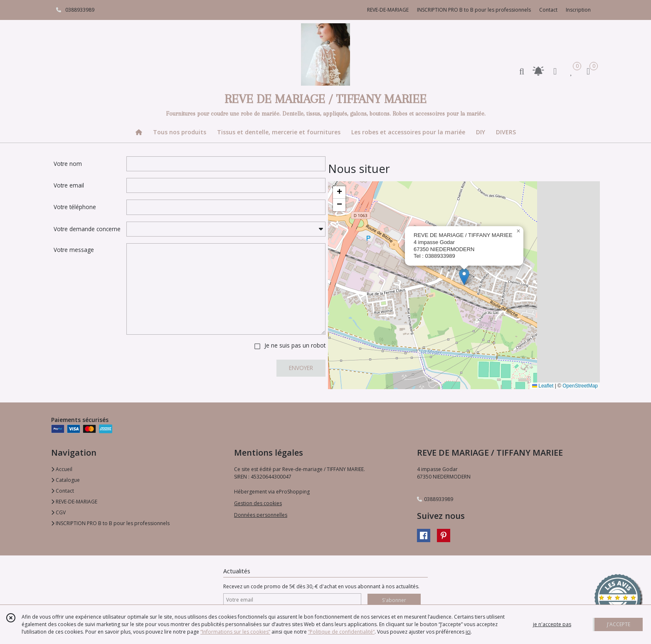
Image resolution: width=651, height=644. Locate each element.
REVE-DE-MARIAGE (74, 502)
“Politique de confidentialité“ (341, 632)
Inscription (578, 10)
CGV (58, 512)
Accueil (62, 469)
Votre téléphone (75, 207)
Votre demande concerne (87, 229)
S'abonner (394, 600)
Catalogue (65, 480)
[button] (464, 277)
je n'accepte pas (552, 624)
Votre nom (68, 164)
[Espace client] (555, 71)
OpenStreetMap (580, 386)
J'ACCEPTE (619, 624)
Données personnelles (261, 515)
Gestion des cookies (258, 503)
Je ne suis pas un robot (295, 345)
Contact (548, 10)
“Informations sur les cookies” (235, 632)
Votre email (69, 185)
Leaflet (543, 386)
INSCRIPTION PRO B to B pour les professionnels (110, 523)
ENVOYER (301, 368)
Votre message (74, 250)
